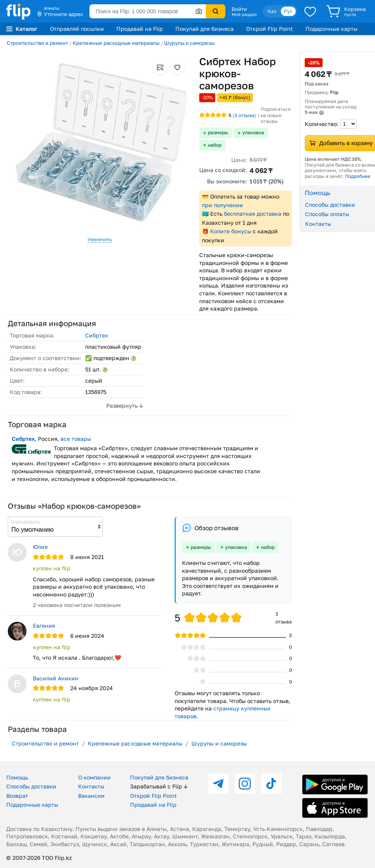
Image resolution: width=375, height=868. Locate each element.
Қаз (272, 11)
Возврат (17, 796)
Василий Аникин (56, 678)
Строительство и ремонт (37, 43)
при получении (222, 205)
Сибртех (97, 335)
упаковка (253, 132)
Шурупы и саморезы (189, 43)
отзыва (245, 115)
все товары (76, 439)
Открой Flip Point (270, 29)
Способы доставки (31, 786)
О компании (94, 777)
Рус (288, 11)
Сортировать (26, 522)
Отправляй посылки (77, 29)
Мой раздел (244, 14)
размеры (218, 132)
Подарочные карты (331, 29)
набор (215, 145)
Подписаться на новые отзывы (276, 115)
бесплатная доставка (253, 214)
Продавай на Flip (140, 29)
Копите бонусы (231, 231)
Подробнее (358, 176)
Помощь (17, 777)
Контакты (91, 786)
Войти (239, 9)
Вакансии (91, 796)
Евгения (44, 626)
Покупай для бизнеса (204, 29)
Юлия (40, 547)
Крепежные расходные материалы (116, 43)
